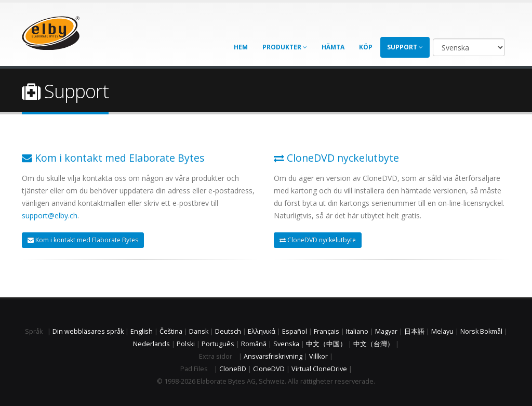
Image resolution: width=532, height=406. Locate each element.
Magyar (386, 331)
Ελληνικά (262, 331)
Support (405, 47)
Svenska (286, 344)
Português (218, 344)
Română (254, 344)
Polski (186, 344)
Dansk (199, 331)
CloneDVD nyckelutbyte (318, 240)
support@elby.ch (50, 215)
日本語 (414, 331)
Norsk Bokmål (481, 331)
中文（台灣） (374, 344)
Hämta (333, 47)
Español (295, 331)
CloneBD (233, 369)
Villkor (318, 356)
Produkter (285, 47)
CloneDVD (269, 369)
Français (327, 331)
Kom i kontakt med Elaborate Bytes (83, 240)
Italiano (357, 331)
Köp (366, 47)
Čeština (171, 331)
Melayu (442, 331)
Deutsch (228, 331)
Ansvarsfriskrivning (273, 356)
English (142, 331)
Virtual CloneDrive (319, 369)
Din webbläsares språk (88, 331)
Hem (241, 47)
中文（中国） (326, 344)
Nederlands (151, 344)
